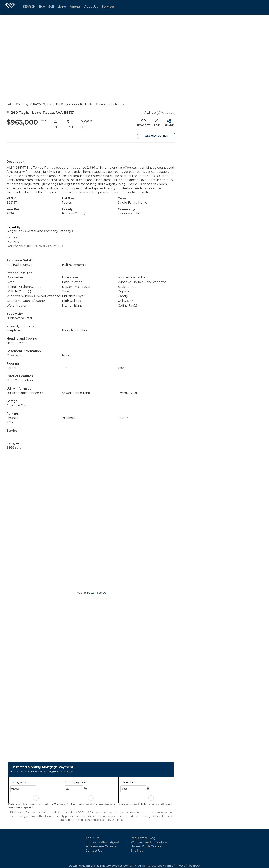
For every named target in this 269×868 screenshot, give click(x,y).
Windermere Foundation (149, 842)
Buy (42, 7)
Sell (51, 7)
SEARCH (29, 7)
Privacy (180, 866)
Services (108, 7)
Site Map (137, 851)
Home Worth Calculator (148, 846)
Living (62, 7)
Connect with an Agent (102, 842)
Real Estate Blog (143, 838)
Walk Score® (98, 593)
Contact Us (94, 851)
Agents (75, 7)
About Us (91, 7)
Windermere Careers (101, 846)
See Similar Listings (156, 136)
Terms (169, 866)
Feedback (194, 866)
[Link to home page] (10, 7)
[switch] (144, 124)
